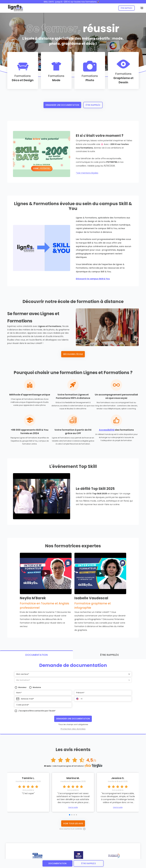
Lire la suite (73, 732)
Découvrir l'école (73, 354)
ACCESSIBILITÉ (49, 858)
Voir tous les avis (73, 748)
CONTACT (96, 858)
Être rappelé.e (127, 8)
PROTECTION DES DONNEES (32, 858)
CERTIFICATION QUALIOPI (66, 858)
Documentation (57, 863)
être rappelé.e (89, 863)
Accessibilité (107, 430)
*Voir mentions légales (87, 173)
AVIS (104, 858)
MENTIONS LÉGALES (12, 858)
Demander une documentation (62, 105)
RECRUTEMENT (84, 858)
